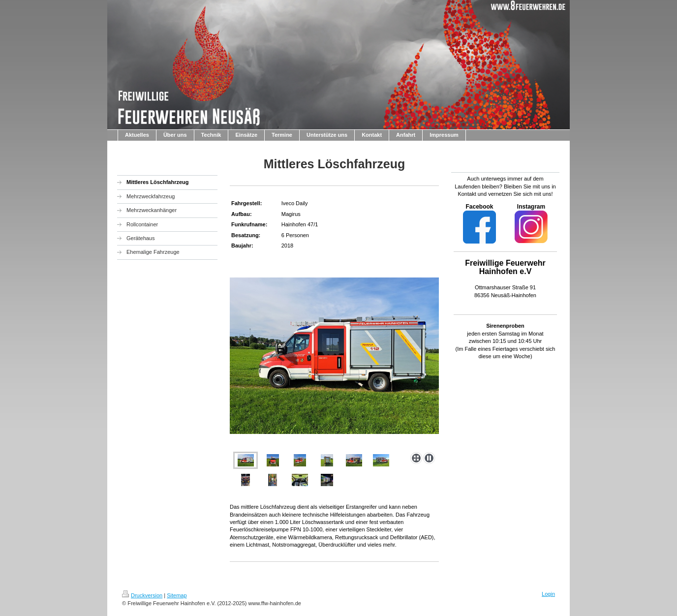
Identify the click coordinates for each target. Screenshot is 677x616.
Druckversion (142, 595)
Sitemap (177, 595)
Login (548, 594)
